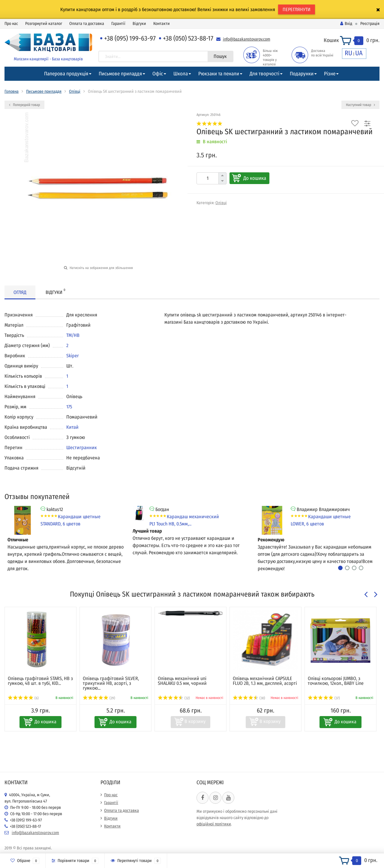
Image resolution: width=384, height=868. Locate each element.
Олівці (75, 91)
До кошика (255, 178)
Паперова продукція (66, 74)
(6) (23, 698)
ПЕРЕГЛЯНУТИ (297, 9)
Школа (181, 74)
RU (348, 53)
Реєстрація (370, 24)
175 (69, 407)
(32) (174, 698)
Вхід (346, 24)
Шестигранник (82, 448)
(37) (324, 698)
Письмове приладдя (120, 74)
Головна (12, 91)
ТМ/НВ (73, 335)
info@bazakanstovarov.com (247, 39)
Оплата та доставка (87, 24)
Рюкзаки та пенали (219, 74)
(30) (249, 698)
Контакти (162, 24)
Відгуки (139, 24)
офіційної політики (214, 824)
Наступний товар (360, 105)
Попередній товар (24, 105)
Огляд (20, 292)
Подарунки (302, 74)
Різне (330, 74)
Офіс (158, 74)
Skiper (73, 356)
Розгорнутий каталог (44, 24)
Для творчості (264, 74)
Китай (72, 427)
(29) (99, 698)
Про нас (11, 24)
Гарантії (118, 24)
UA (359, 53)
